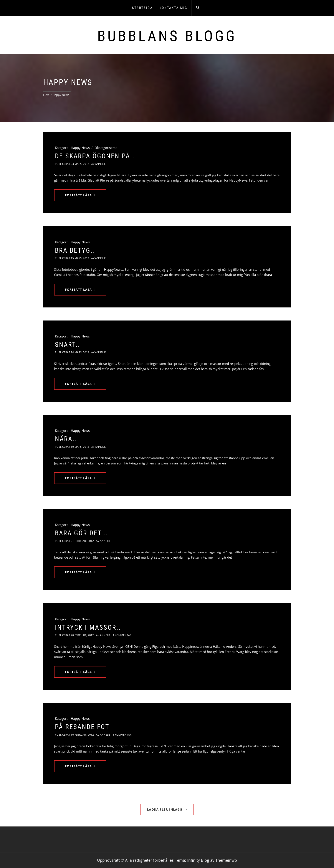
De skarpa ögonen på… (95, 156)
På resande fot (82, 727)
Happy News (80, 148)
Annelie (100, 164)
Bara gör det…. (82, 533)
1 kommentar (122, 635)
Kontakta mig (173, 8)
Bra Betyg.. (75, 250)
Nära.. (66, 439)
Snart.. (68, 345)
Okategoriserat (106, 148)
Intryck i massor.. (88, 627)
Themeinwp (226, 860)
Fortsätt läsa (80, 195)
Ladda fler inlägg (167, 809)
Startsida (142, 8)
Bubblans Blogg (167, 36)
